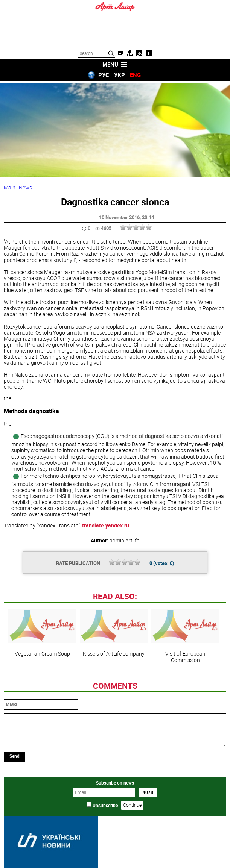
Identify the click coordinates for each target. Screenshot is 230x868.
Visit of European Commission (185, 634)
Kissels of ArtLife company (114, 631)
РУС (104, 75)
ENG (135, 75)
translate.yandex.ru (106, 523)
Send (14, 754)
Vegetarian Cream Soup (42, 631)
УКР (120, 75)
